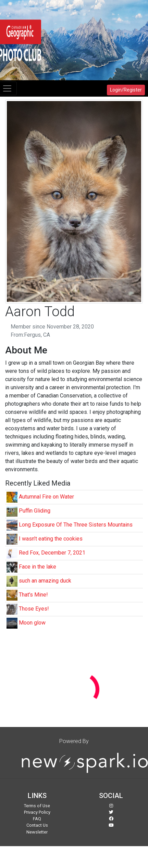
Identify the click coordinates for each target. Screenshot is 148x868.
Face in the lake (38, 567)
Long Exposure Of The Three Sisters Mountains (76, 525)
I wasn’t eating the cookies (51, 539)
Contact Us (37, 825)
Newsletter (37, 832)
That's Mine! (33, 595)
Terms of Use (37, 806)
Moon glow (32, 623)
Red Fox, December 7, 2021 (52, 553)
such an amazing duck (45, 581)
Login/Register (126, 90)
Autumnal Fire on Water (46, 497)
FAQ (37, 819)
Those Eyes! (34, 609)
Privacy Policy (37, 812)
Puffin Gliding (35, 511)
